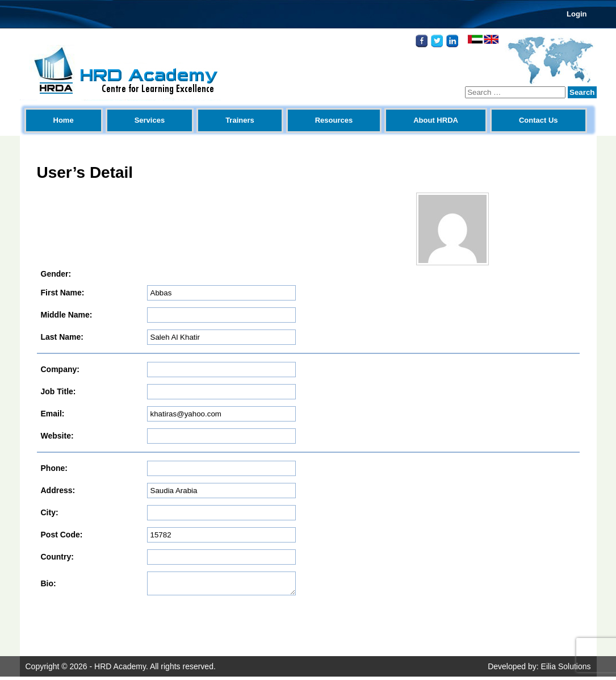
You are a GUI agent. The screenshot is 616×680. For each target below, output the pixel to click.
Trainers (240, 120)
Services (150, 120)
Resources (334, 120)
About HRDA (436, 120)
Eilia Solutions (566, 670)
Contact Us (539, 120)
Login (577, 14)
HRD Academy (120, 670)
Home (64, 120)
